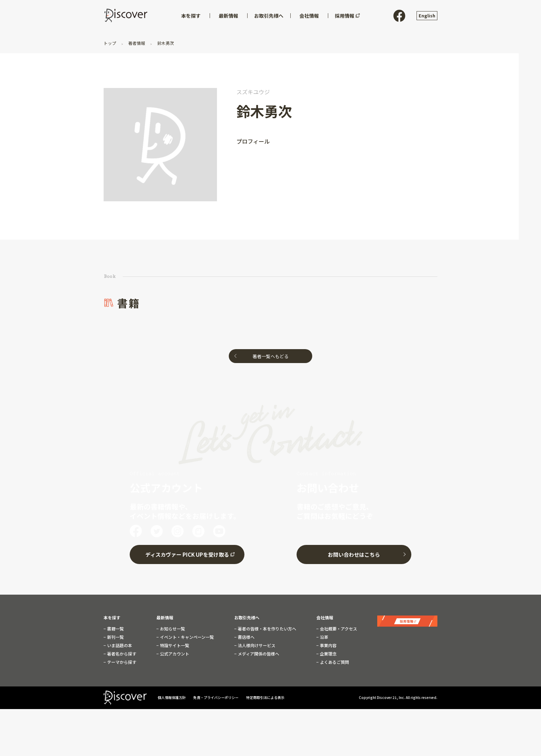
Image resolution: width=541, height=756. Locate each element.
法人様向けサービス (256, 644)
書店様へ (246, 636)
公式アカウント (174, 652)
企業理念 (328, 652)
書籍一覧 (115, 627)
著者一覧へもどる (270, 356)
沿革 (324, 636)
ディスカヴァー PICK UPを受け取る (187, 553)
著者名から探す (121, 652)
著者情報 (137, 43)
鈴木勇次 (165, 43)
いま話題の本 (119, 644)
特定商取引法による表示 (265, 696)
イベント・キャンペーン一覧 (186, 636)
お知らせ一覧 (172, 627)
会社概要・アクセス (338, 627)
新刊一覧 (115, 636)
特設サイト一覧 (174, 644)
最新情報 (165, 616)
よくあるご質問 (334, 661)
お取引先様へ (247, 616)
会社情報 (325, 616)
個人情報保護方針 (172, 696)
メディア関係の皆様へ (258, 652)
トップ (110, 43)
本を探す (112, 616)
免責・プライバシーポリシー (216, 696)
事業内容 (328, 644)
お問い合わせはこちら (354, 553)
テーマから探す (121, 661)
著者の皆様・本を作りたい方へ (267, 627)
